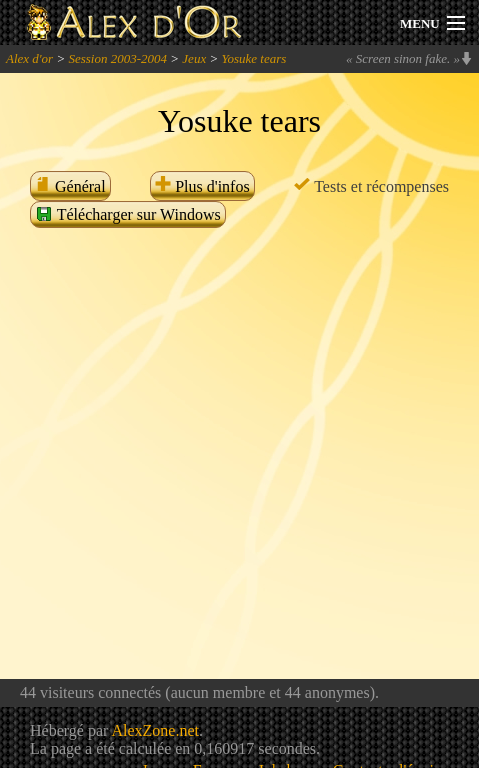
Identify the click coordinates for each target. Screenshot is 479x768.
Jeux (194, 58)
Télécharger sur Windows (128, 214)
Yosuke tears (253, 58)
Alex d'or (29, 58)
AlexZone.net (155, 730)
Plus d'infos (202, 186)
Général (70, 186)
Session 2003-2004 (117, 58)
